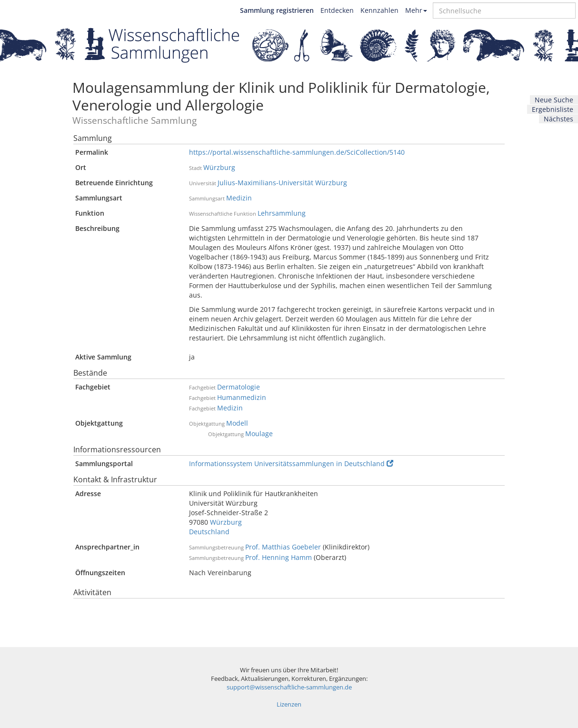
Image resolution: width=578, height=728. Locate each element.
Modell (237, 423)
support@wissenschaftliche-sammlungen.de (289, 687)
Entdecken (337, 10)
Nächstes (558, 119)
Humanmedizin (242, 397)
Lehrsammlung (282, 213)
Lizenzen (289, 704)
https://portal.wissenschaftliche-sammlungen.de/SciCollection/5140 (297, 152)
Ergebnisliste (553, 109)
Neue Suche (554, 100)
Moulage (259, 434)
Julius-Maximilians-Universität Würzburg (282, 183)
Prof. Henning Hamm (279, 557)
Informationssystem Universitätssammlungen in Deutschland (291, 464)
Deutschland (209, 532)
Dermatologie (239, 387)
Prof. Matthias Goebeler (283, 547)
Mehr (416, 10)
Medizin (239, 198)
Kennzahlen (379, 10)
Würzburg (219, 167)
